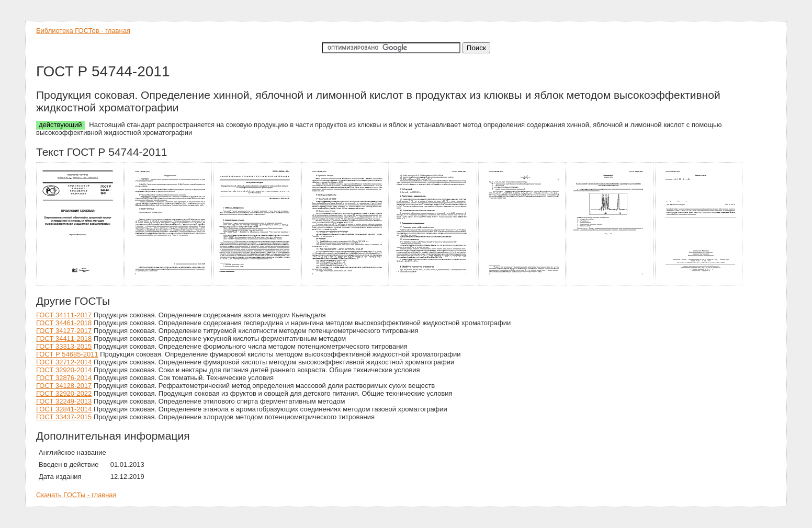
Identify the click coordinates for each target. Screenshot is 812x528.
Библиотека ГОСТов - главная (83, 31)
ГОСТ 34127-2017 (64, 331)
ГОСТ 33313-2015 (64, 346)
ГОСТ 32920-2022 (64, 393)
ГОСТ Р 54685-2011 (67, 354)
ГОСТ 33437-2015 (64, 417)
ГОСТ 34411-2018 (64, 338)
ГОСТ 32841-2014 (64, 409)
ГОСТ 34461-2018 (64, 323)
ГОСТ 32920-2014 (64, 370)
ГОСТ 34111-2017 (64, 315)
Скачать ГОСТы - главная (76, 495)
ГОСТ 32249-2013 (64, 401)
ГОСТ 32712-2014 (64, 362)
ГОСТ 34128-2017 (64, 386)
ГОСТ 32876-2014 (64, 378)
